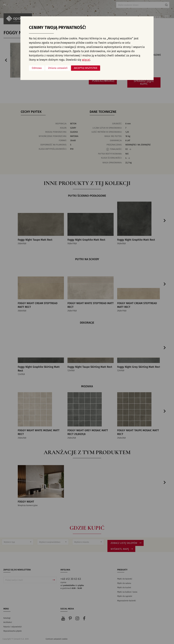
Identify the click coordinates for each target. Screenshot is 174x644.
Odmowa (37, 68)
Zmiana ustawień (58, 68)
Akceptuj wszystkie (86, 68)
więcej (86, 60)
